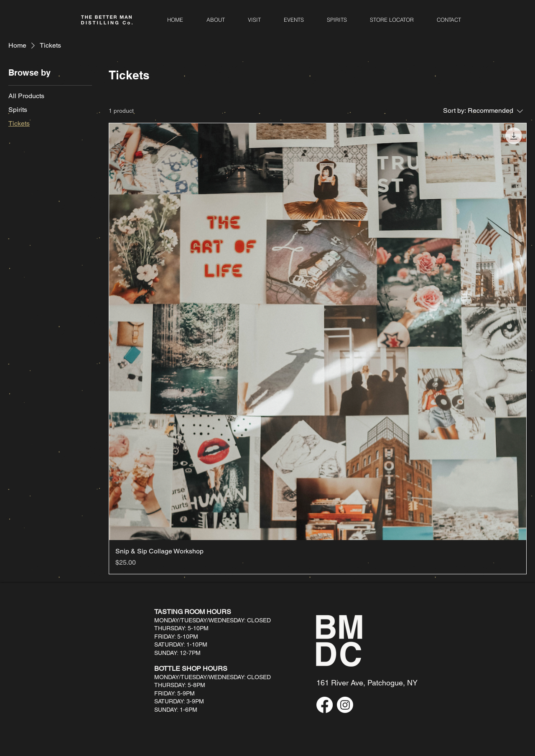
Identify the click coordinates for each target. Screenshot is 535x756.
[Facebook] (325, 705)
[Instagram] (345, 705)
